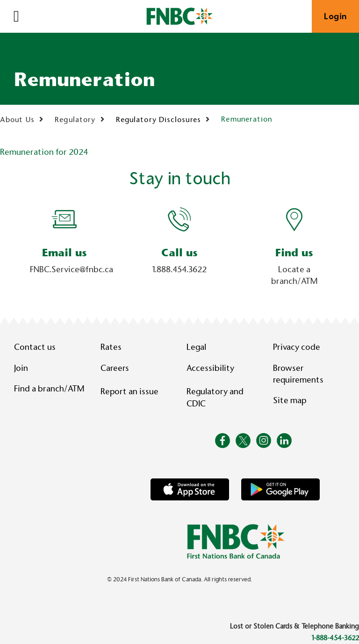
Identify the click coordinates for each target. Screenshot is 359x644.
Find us (294, 253)
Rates (111, 347)
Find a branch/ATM (49, 389)
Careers (115, 368)
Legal (196, 347)
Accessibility (210, 368)
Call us (179, 253)
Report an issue (129, 391)
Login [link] (335, 16)
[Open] (16, 16)
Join (21, 368)
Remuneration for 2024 (44, 152)
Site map (290, 400)
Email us (65, 253)
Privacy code (297, 347)
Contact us (35, 347)
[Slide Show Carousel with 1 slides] (179, 249)
